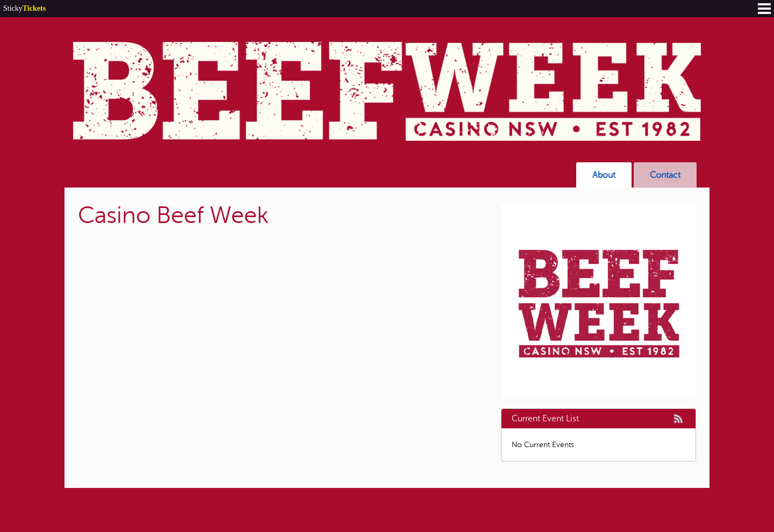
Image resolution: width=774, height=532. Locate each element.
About (604, 175)
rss (678, 419)
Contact (665, 175)
